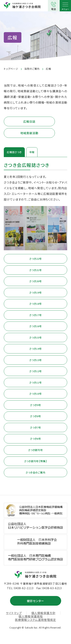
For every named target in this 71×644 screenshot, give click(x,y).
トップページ (11, 69)
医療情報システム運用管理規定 (35, 620)
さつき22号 (35, 259)
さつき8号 (35, 416)
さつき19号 (35, 293)
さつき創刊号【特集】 (36, 461)
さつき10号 (35, 394)
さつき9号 (35, 405)
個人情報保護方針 (43, 613)
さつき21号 (35, 270)
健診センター (35, 601)
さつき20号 (35, 281)
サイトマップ (14, 613)
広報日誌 (29, 121)
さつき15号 (35, 337)
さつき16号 (35, 326)
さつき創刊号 (35, 450)
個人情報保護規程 (31, 616)
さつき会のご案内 (35, 472)
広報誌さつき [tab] (14, 152)
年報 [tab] (32, 152)
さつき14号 (35, 349)
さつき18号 (35, 304)
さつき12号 (35, 371)
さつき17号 (35, 315)
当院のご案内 (32, 69)
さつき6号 (35, 439)
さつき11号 (35, 382)
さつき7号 (35, 427)
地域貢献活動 (29, 133)
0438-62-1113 (24, 588)
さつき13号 (35, 360)
